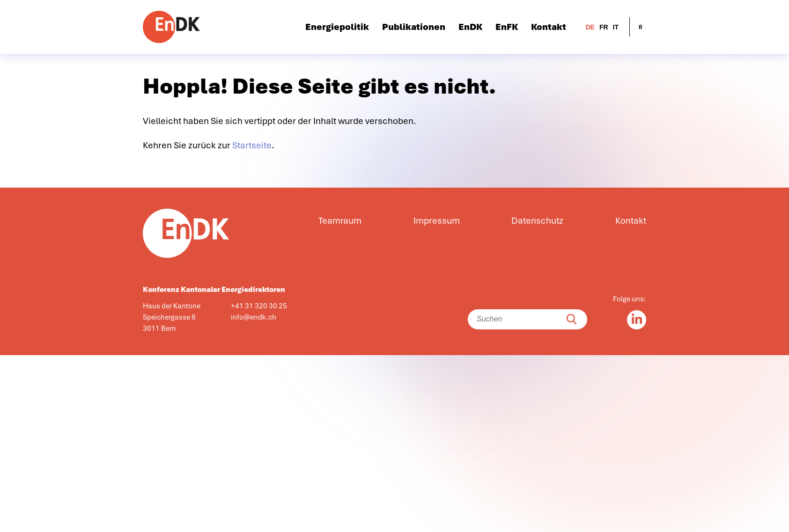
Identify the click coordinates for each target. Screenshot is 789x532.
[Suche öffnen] (640, 27)
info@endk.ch (254, 317)
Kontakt (549, 27)
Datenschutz (537, 221)
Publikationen (414, 27)
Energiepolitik (337, 27)
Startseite (252, 146)
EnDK (470, 27)
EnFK (507, 27)
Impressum (437, 221)
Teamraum (340, 221)
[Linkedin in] (637, 320)
